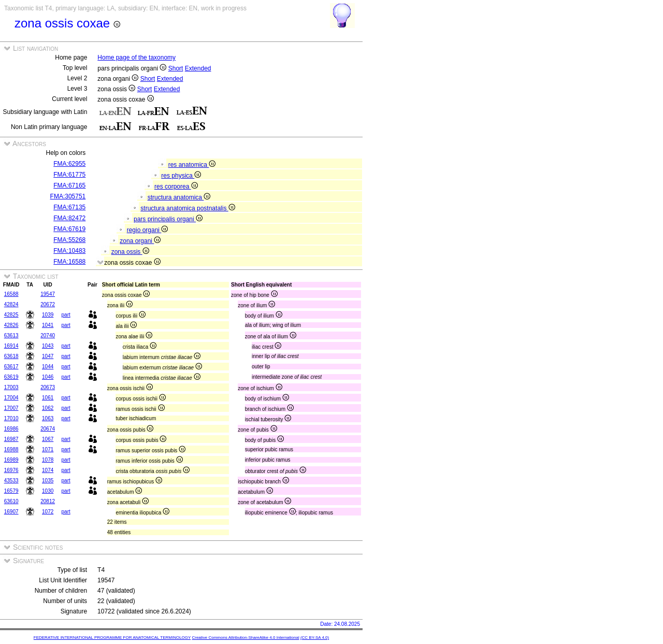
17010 (11, 418)
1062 (48, 408)
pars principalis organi (168, 219)
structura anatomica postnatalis (188, 208)
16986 (11, 429)
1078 (48, 460)
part (66, 315)
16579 (11, 491)
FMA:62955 (69, 164)
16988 (11, 449)
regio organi (148, 230)
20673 (48, 387)
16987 (11, 439)
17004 (11, 398)
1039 (48, 315)
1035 (48, 481)
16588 (11, 294)
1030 (48, 491)
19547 (48, 294)
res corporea (176, 187)
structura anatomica (179, 197)
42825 (11, 315)
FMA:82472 (69, 218)
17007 (11, 408)
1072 (48, 512)
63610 (11, 501)
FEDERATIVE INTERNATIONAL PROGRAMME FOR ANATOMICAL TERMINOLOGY (112, 638)
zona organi (140, 241)
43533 (11, 481)
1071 (48, 449)
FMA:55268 (69, 240)
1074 (48, 470)
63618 (11, 356)
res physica (181, 176)
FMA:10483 (69, 251)
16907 (11, 512)
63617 (11, 367)
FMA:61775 (69, 175)
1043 (48, 346)
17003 (11, 387)
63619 (11, 377)
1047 (48, 356)
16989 (11, 460)
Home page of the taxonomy (136, 58)
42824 (11, 304)
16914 (11, 346)
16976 (11, 470)
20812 (48, 501)
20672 (48, 304)
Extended (198, 68)
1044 (48, 367)
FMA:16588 (69, 262)
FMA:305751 (68, 196)
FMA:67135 (69, 207)
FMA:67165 (69, 185)
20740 (48, 335)
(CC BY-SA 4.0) (315, 638)
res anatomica (192, 165)
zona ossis (130, 252)
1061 (48, 398)
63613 (11, 335)
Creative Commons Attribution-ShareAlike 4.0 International (245, 638)
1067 (48, 439)
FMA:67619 (69, 229)
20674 (48, 429)
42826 (11, 325)
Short (176, 68)
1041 (48, 325)
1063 (48, 418)
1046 (48, 377)
